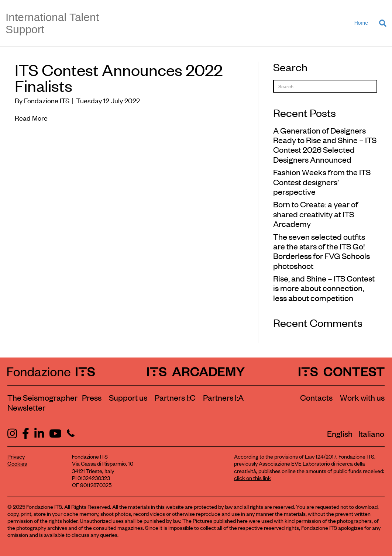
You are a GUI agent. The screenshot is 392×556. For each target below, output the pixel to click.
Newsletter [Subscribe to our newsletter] (26, 407)
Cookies (17, 463)
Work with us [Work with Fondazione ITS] (362, 397)
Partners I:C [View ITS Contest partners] (175, 397)
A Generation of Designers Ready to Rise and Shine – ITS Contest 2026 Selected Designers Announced (325, 145)
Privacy (16, 456)
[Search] (380, 23)
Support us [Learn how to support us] (128, 397)
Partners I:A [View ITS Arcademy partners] (223, 397)
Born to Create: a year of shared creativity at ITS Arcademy (316, 214)
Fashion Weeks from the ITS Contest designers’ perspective (322, 182)
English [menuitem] (340, 434)
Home (361, 23)
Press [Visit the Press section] (92, 397)
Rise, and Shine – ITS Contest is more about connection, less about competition (324, 288)
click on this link (252, 478)
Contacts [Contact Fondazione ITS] (316, 397)
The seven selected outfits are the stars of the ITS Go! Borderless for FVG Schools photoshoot (321, 251)
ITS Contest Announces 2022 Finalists (119, 77)
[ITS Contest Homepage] (342, 371)
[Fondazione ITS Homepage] (51, 371)
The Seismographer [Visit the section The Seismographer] (42, 397)
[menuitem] (340, 434)
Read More (31, 118)
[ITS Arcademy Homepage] (196, 371)
